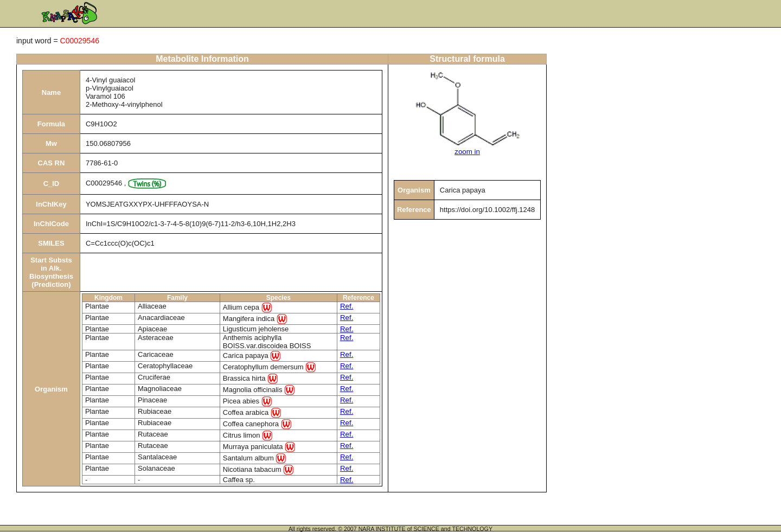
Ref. (347, 306)
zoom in (467, 152)
